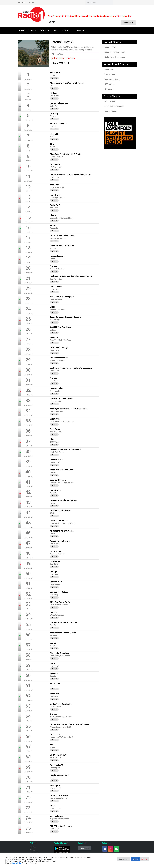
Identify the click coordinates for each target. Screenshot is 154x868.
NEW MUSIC (45, 30)
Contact (21, 2)
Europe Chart (110, 74)
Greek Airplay (110, 101)
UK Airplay (109, 89)
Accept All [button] (135, 859)
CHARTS (32, 30)
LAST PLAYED (81, 30)
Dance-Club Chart (112, 79)
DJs (56, 30)
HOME (22, 30)
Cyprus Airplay (111, 111)
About (31, 2)
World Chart (109, 69)
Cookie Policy (17, 863)
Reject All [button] (144, 859)
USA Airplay (109, 84)
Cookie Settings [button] (123, 859)
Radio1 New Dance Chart (115, 57)
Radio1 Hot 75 (110, 47)
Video (54, 78)
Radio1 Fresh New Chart (114, 52)
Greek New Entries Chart (115, 106)
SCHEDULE (66, 30)
